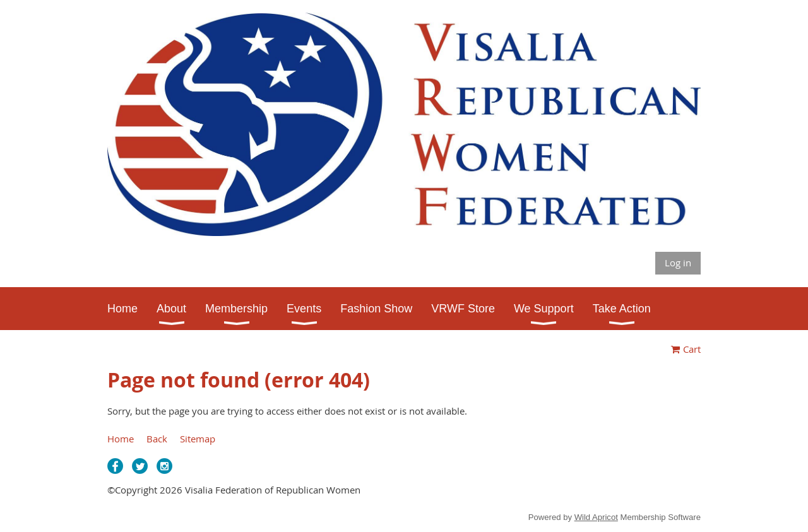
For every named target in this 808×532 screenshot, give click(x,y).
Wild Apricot (596, 517)
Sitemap (198, 439)
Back (157, 439)
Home (121, 439)
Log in (678, 263)
